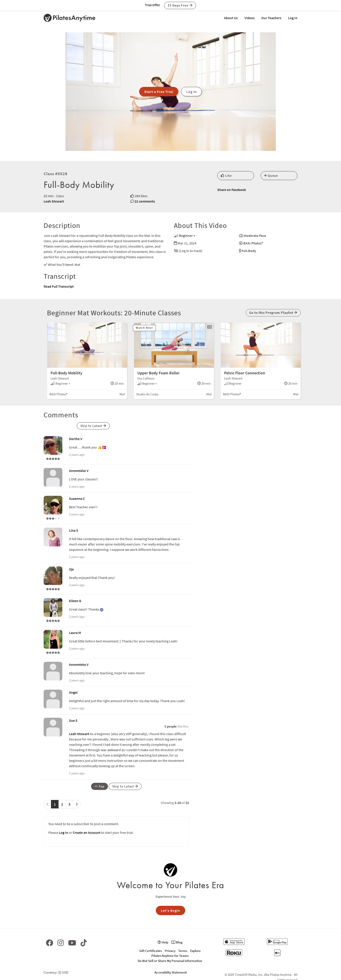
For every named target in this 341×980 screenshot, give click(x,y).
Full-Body (249, 251)
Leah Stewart (54, 201)
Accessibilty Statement (171, 972)
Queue (271, 175)
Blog (177, 942)
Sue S (73, 720)
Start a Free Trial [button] (159, 92)
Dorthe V (76, 439)
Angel (73, 692)
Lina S (74, 530)
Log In (293, 18)
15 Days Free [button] (180, 5)
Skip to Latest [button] (93, 426)
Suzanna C (77, 498)
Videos (250, 18)
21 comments (145, 201)
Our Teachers (271, 18)
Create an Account (87, 832)
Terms (183, 951)
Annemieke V (79, 471)
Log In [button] (192, 92)
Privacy (170, 951)
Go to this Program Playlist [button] (273, 313)
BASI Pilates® (253, 243)
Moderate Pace (255, 236)
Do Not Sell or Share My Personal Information (170, 961)
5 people (171, 726)
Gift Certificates (151, 951)
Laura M (75, 633)
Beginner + (187, 236)
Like (226, 175)
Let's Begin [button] (170, 910)
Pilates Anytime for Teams (170, 956)
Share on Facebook (232, 190)
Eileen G (75, 601)
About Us (231, 18)
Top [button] (99, 786)
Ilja (71, 569)
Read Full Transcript (59, 286)
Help (163, 942)
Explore (195, 951)
